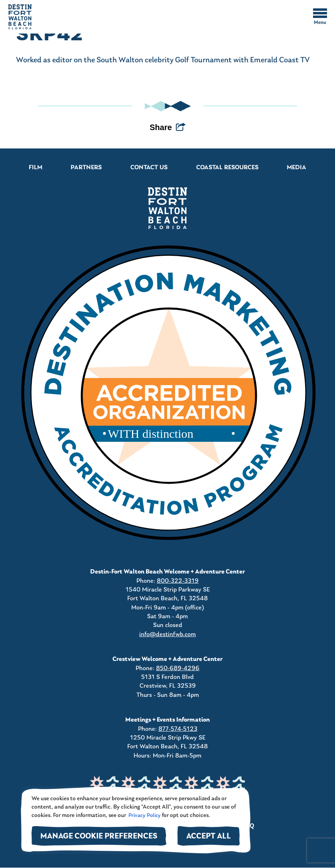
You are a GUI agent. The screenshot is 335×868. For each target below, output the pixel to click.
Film (35, 168)
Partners (86, 168)
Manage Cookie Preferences (99, 837)
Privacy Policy (144, 816)
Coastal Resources (227, 168)
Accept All (209, 837)
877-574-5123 (178, 729)
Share (161, 127)
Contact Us (149, 168)
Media (297, 168)
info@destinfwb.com (167, 635)
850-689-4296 (178, 668)
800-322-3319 (178, 581)
